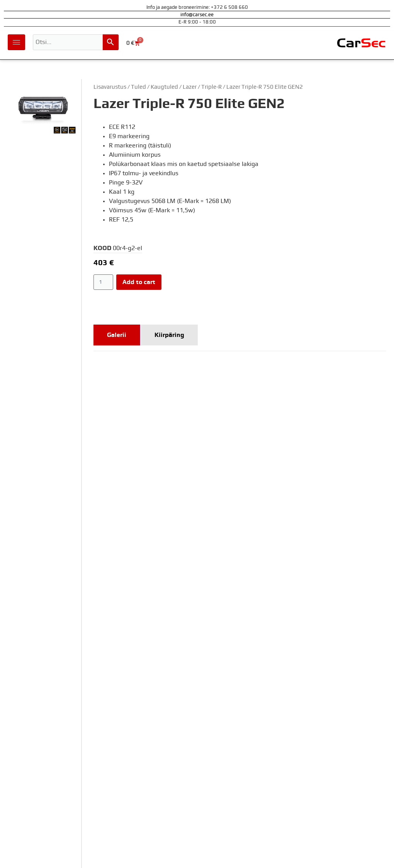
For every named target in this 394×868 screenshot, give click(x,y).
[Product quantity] (103, 282)
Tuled (138, 87)
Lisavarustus (110, 87)
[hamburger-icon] (16, 42)
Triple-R (211, 87)
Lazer (190, 87)
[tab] (117, 335)
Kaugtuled (164, 87)
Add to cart (139, 282)
